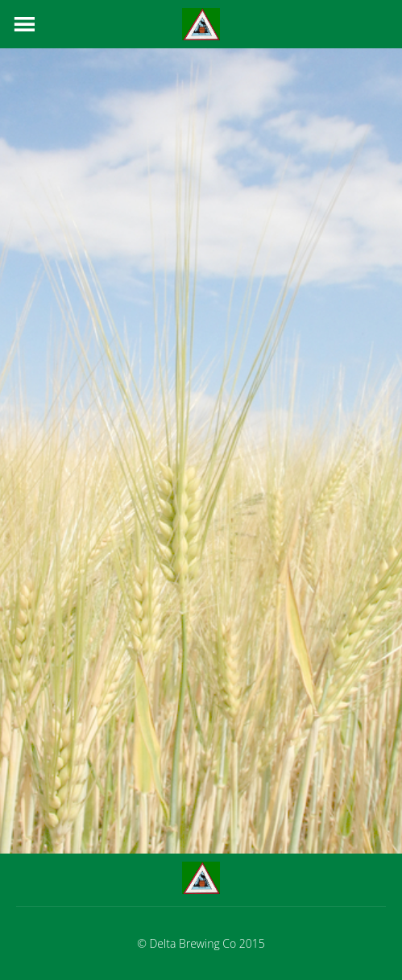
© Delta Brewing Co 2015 (201, 943)
